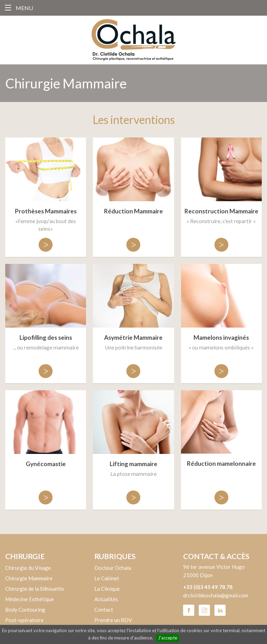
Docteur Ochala (113, 568)
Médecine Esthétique (30, 599)
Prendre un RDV (113, 620)
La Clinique (107, 589)
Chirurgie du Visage (28, 568)
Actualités (106, 599)
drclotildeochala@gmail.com (216, 595)
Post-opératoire (24, 620)
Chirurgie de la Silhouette (35, 589)
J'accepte (168, 638)
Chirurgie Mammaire (29, 578)
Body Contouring (25, 610)
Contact (104, 610)
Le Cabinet (107, 578)
